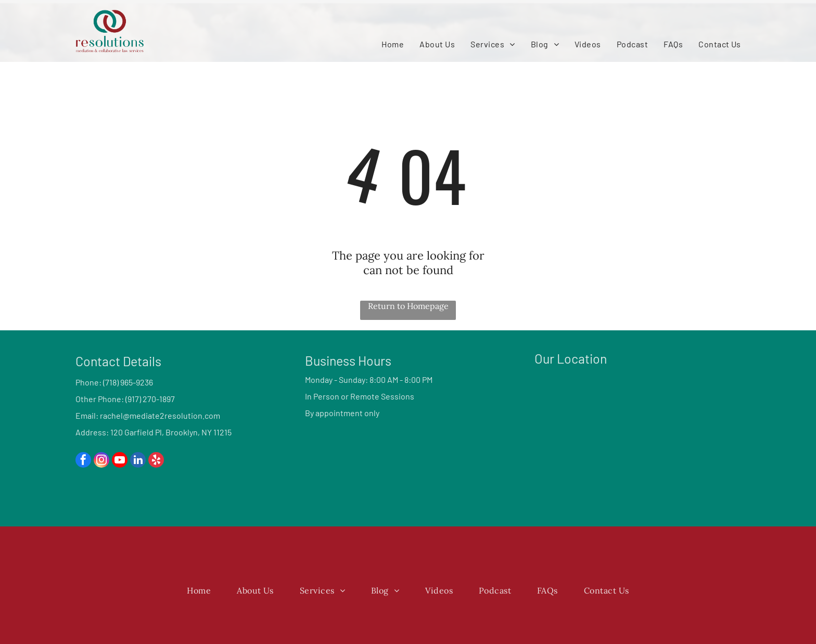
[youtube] (120, 461)
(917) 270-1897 (150, 399)
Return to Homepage (408, 306)
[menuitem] (393, 44)
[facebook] (83, 461)
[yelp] (156, 461)
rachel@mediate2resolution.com (160, 415)
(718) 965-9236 (128, 382)
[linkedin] (138, 461)
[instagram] (101, 461)
